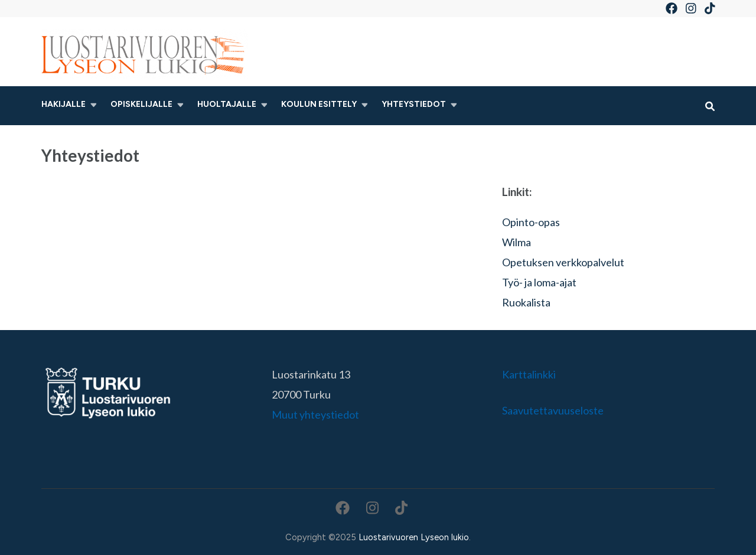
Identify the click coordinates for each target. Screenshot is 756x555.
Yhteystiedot (414, 104)
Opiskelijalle (141, 104)
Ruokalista (526, 302)
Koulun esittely (319, 104)
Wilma (517, 242)
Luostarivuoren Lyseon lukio (414, 537)
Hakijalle (63, 104)
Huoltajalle (227, 104)
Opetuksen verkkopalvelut (563, 262)
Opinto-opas (531, 222)
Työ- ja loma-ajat (539, 282)
